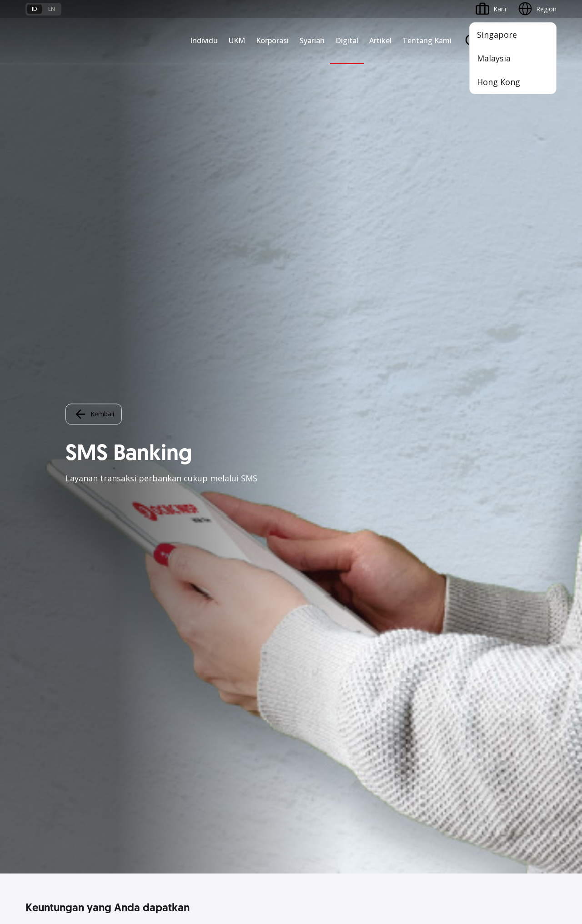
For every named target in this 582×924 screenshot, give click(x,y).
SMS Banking (405, 619)
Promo (36, 641)
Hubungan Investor (504, 559)
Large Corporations (234, 543)
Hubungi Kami (226, 763)
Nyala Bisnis (133, 526)
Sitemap (472, 846)
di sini (98, 873)
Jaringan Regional (231, 641)
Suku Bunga (43, 774)
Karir (122, 741)
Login (308, 302)
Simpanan (40, 575)
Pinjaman (39, 608)
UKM (237, 40)
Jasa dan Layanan (51, 725)
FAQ (122, 725)
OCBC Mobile (405, 526)
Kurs (32, 758)
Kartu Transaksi (48, 592)
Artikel (380, 40)
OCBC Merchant (409, 652)
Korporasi (272, 40)
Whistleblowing (423, 846)
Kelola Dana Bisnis (143, 559)
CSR (482, 592)
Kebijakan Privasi (362, 846)
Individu (204, 40)
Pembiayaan (314, 543)
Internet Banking (410, 586)
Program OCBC (48, 657)
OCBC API (400, 668)
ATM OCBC (402, 543)
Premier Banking (50, 543)
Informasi (490, 526)
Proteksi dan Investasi (328, 575)
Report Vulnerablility (527, 846)
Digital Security (137, 774)
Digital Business (139, 592)
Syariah (312, 40)
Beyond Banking (140, 608)
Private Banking (48, 559)
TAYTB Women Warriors (152, 543)
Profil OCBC (493, 543)
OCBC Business (409, 603)
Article (125, 758)
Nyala (34, 526)
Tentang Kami (427, 40)
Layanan (308, 559)
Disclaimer (307, 846)
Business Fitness (140, 624)
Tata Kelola (492, 575)
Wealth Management (56, 624)
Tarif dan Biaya (48, 741)
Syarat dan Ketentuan (147, 709)
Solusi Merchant (409, 635)
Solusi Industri (226, 624)
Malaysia (494, 58)
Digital (347, 40)
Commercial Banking (236, 526)
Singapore (497, 35)
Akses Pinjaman (139, 575)
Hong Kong (499, 82)
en (52, 9)
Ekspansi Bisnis (228, 559)
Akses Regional (138, 641)
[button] (541, 741)
